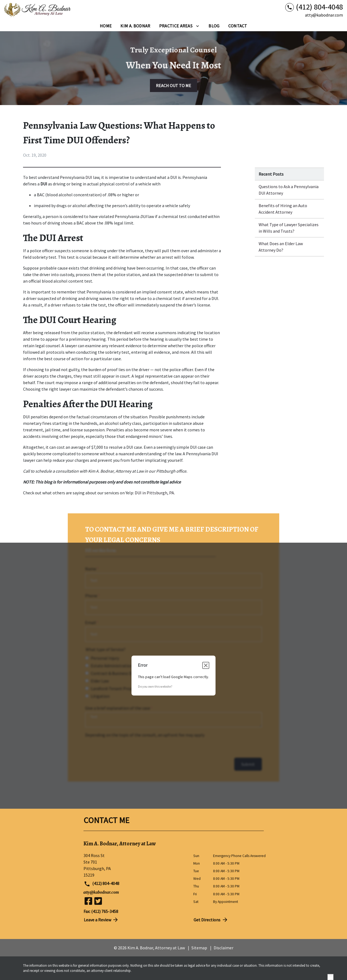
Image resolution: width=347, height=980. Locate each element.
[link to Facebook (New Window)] (88, 901)
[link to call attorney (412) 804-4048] (314, 7)
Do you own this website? (155, 686)
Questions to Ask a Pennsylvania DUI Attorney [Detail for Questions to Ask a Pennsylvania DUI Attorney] (289, 190)
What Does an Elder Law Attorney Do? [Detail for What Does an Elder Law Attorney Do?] (281, 247)
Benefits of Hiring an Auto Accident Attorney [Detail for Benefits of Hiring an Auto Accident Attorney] (283, 209)
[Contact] (238, 26)
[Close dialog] (206, 665)
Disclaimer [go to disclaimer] (224, 948)
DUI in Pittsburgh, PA (154, 493)
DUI (89, 177)
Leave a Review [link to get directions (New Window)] (101, 920)
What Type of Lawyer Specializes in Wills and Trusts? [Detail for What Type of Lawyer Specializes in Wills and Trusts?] (289, 228)
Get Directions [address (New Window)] (211, 920)
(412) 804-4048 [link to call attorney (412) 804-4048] (102, 884)
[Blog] (214, 26)
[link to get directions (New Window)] (134, 865)
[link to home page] (38, 10)
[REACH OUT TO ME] (173, 86)
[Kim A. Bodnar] (135, 26)
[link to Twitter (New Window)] (98, 901)
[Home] (106, 26)
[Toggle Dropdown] (197, 26)
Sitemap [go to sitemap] (199, 948)
